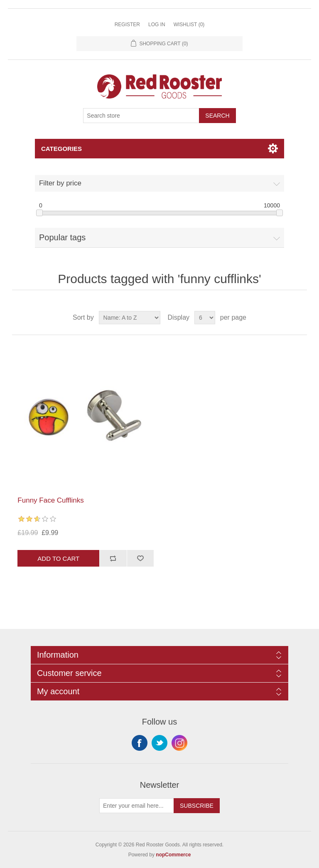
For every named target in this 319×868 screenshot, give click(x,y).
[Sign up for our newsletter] (137, 806)
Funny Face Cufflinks (50, 500)
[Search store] (141, 116)
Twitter (159, 743)
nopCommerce (173, 855)
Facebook (140, 743)
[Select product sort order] (130, 318)
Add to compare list (113, 558)
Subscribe (197, 806)
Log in (157, 25)
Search (217, 116)
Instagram (179, 743)
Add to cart (58, 559)
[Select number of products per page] (205, 318)
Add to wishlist (140, 558)
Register (127, 25)
